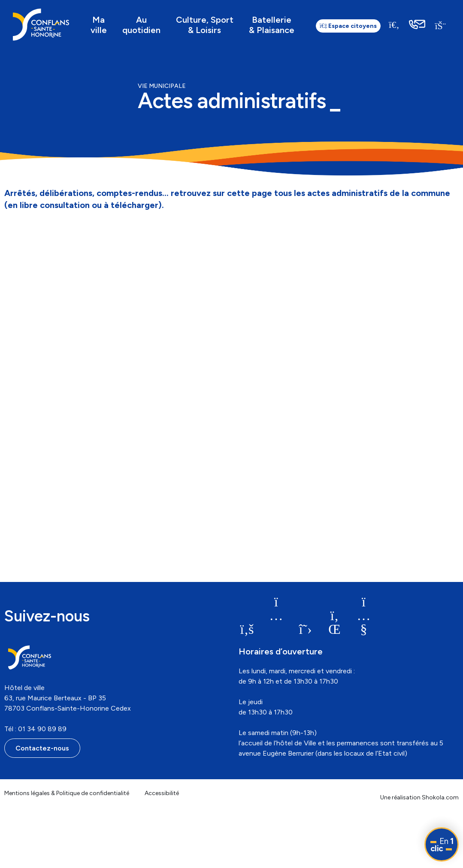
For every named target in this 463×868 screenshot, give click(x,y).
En (442, 845)
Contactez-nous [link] (42, 748)
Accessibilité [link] (162, 793)
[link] (41, 25)
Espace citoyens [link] (348, 26)
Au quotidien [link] (141, 25)
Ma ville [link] (99, 25)
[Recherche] (394, 25)
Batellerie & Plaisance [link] (272, 25)
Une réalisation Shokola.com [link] (419, 797)
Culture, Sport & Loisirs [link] (205, 25)
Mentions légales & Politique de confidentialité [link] (67, 793)
